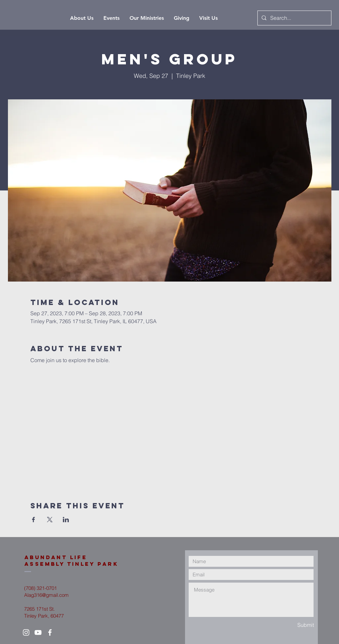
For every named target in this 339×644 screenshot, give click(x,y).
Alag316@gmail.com (46, 595)
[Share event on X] (50, 520)
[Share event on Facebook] (34, 520)
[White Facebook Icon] (50, 632)
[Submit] (290, 625)
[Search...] (294, 18)
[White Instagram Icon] (26, 632)
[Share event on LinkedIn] (66, 520)
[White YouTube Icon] (38, 632)
